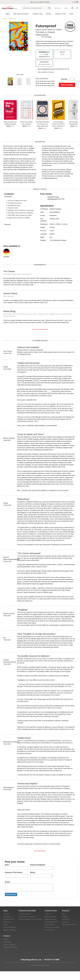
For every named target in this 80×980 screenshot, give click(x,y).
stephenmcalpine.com (50, 178)
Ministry (49, 14)
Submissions (7, 922)
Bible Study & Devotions (21, 14)
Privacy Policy (8, 942)
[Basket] (77, 8)
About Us (6, 914)
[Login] (72, 8)
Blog (63, 914)
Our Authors (7, 917)
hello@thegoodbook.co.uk (31, 960)
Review (8, 882)
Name (7, 865)
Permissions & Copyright (52, 927)
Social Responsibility (25, 914)
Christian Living (37, 14)
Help (66, 8)
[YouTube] (10, 956)
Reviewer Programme (10, 927)
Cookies (6, 939)
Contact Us (48, 914)
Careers (6, 925)
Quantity (68, 79)
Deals (71, 14)
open (49, 199)
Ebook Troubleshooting (10, 947)
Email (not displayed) (38, 865)
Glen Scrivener (26, 124)
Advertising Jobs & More (69, 925)
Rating (33, 872)
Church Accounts (50, 930)
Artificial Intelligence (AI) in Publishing (30, 919)
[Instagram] (11, 959)
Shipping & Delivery (51, 919)
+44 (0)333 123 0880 (51, 960)
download (54, 199)
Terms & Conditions (9, 945)
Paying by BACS (50, 925)
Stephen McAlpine (42, 35)
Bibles (7, 14)
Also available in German (46, 72)
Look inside (18, 75)
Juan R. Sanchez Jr (58, 126)
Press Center (66, 919)
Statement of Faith (9, 919)
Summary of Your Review (14, 872)
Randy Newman (74, 124)
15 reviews (48, 37)
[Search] (49, 8)
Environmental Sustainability (27, 917)
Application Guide (53, 197)
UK (76, 2)
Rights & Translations (10, 930)
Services (57, 8)
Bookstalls (65, 917)
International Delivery (51, 922)
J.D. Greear (41, 124)
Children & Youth (60, 14)
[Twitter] (14, 956)
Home (5, 19)
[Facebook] (18, 956)
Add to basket (67, 85)
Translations (66, 922)
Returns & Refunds (50, 917)
